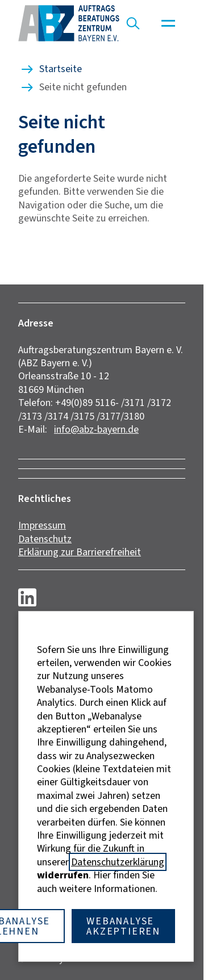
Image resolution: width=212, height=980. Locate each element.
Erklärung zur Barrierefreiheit (80, 552)
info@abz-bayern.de (96, 429)
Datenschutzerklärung (118, 862)
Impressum (42, 525)
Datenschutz (45, 539)
